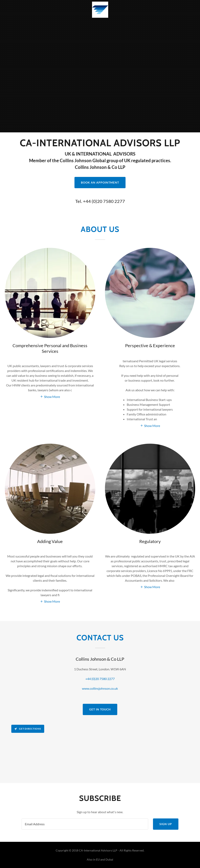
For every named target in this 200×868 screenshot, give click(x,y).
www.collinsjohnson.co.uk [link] (100, 688)
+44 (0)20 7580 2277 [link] (104, 201)
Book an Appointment (100, 182)
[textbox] (85, 824)
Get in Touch (100, 709)
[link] (100, 10)
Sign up (166, 824)
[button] (50, 396)
